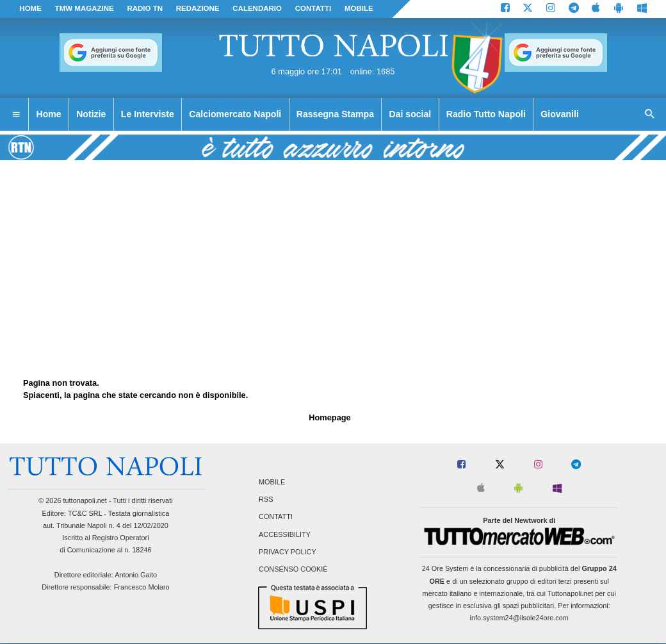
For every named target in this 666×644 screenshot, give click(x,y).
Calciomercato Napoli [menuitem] (235, 114)
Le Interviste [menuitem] (148, 114)
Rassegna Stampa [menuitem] (335, 114)
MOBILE (359, 8)
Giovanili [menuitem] (559, 114)
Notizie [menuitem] (91, 114)
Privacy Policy (288, 552)
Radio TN (145, 8)
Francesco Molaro (142, 587)
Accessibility (285, 534)
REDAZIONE (198, 8)
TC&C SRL (85, 513)
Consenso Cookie (293, 569)
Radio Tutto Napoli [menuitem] (486, 114)
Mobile (272, 482)
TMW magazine (85, 8)
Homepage (329, 417)
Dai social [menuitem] (410, 114)
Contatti (276, 517)
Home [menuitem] (49, 114)
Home (30, 8)
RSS (266, 500)
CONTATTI (313, 8)
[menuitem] (16, 115)
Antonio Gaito (136, 575)
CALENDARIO (257, 8)
